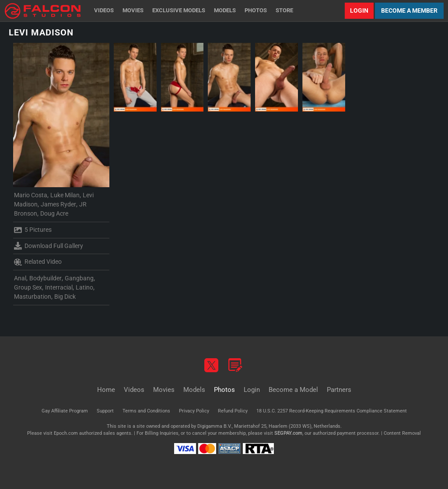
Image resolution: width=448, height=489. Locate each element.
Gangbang (79, 278)
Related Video (38, 262)
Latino (84, 287)
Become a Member (409, 10)
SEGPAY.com (288, 433)
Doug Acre (54, 213)
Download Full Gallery (49, 246)
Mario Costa (31, 195)
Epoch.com (66, 433)
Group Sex (28, 287)
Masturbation (33, 297)
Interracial (59, 287)
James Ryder (58, 204)
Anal (20, 278)
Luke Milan (65, 195)
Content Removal (402, 433)
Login (359, 10)
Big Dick (65, 297)
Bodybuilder (45, 278)
